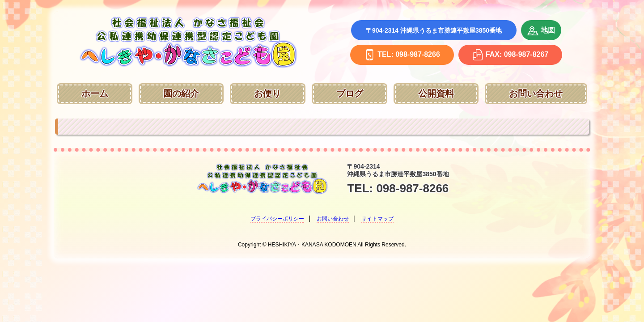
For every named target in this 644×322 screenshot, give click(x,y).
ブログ (350, 93)
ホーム (95, 93)
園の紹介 (181, 93)
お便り (267, 93)
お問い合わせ (536, 93)
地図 (541, 31)
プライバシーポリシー (277, 219)
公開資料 (436, 93)
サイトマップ (377, 219)
